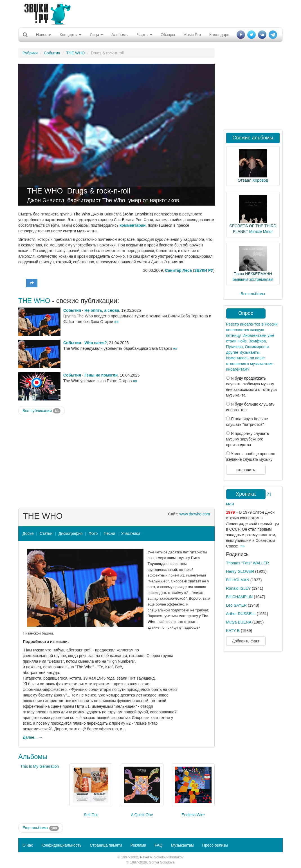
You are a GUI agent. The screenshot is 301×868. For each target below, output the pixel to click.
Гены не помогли (101, 375)
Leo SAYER (237, 605)
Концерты (70, 35)
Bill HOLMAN (238, 580)
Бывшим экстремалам (253, 279)
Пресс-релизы (215, 845)
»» (116, 322)
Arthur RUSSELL (241, 614)
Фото (93, 533)
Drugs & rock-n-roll (99, 191)
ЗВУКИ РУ (204, 270)
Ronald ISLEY (239, 588)
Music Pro (192, 35)
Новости (44, 35)
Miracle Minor (261, 232)
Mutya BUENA (239, 622)
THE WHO (75, 53)
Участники (131, 533)
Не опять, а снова (102, 310)
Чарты (144, 35)
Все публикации (41, 411)
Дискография (71, 533)
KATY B (233, 631)
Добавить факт (246, 641)
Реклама (138, 845)
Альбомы (120, 35)
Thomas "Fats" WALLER (248, 563)
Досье (28, 533)
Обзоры (168, 35)
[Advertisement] (149, 13)
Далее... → (33, 737)
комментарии (133, 225)
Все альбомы (253, 294)
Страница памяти (106, 845)
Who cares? (96, 343)
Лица (96, 35)
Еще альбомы (41, 828)
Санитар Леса (178, 270)
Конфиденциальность (61, 845)
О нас (28, 845)
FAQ (159, 845)
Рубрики (30, 53)
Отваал (244, 180)
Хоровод (260, 180)
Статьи (46, 533)
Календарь (219, 35)
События (52, 53)
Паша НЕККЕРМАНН (253, 274)
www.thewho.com (195, 514)
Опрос (246, 313)
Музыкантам (182, 845)
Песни (109, 533)
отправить (246, 470)
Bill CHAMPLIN (240, 597)
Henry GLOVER (240, 571)
